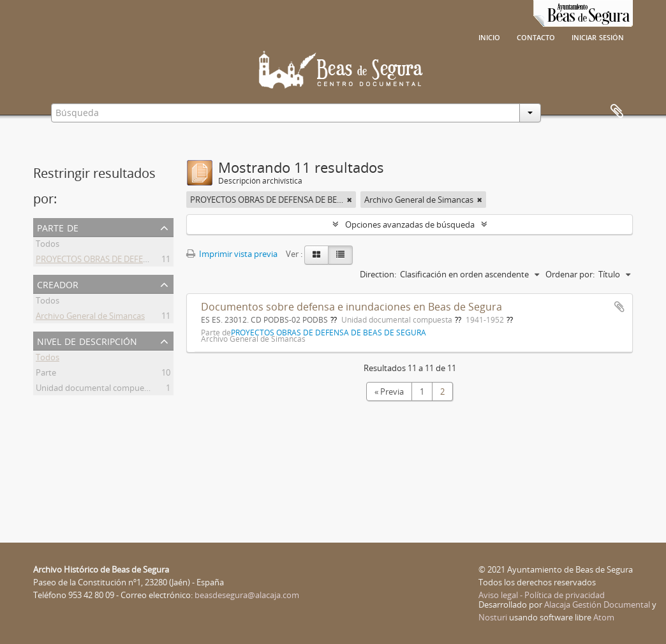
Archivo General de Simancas (90, 318)
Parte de (58, 227)
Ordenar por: (570, 274)
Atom (604, 617)
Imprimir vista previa (232, 254)
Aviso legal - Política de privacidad (542, 595)
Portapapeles (617, 112)
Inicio (489, 36)
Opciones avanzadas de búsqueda (410, 224)
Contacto (536, 36)
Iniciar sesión (598, 36)
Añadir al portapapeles (619, 307)
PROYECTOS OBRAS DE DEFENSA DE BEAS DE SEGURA (136, 261)
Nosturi (493, 617)
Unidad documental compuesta (96, 390)
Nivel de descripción (87, 340)
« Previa (389, 392)
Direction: (378, 274)
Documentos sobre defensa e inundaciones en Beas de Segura (352, 307)
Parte (46, 374)
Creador (58, 283)
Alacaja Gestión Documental (597, 604)
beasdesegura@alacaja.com (247, 595)
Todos (48, 245)
